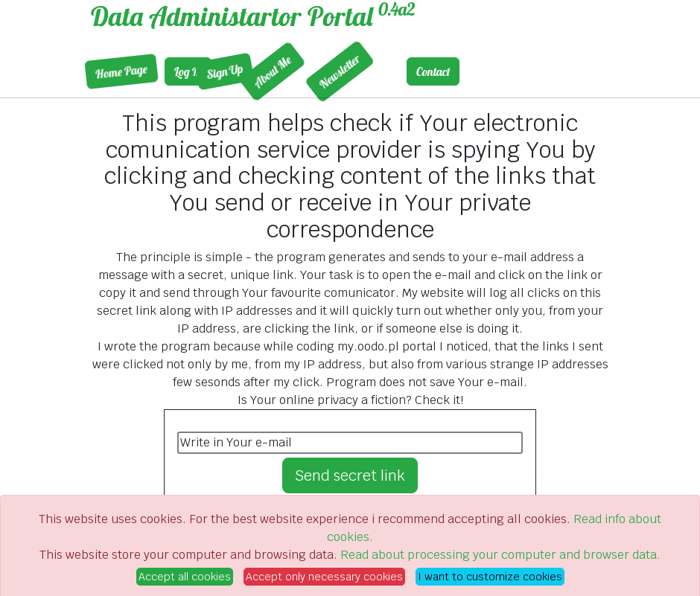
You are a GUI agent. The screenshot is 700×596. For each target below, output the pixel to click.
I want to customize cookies (490, 577)
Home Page (90, 72)
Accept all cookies (185, 577)
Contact (433, 71)
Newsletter (283, 72)
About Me (215, 71)
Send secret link (350, 475)
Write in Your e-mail (236, 442)
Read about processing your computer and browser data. (500, 555)
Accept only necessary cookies (324, 577)
